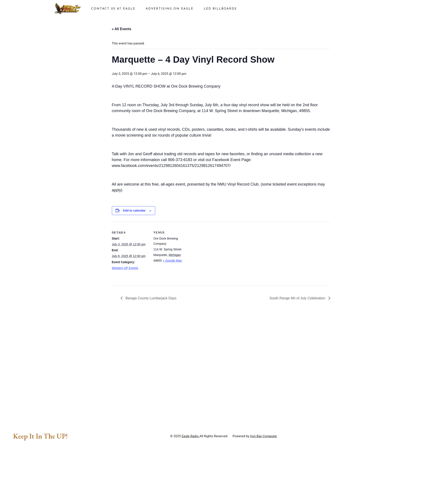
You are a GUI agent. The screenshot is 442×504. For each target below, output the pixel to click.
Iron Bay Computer (264, 466)
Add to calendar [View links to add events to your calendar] (134, 210)
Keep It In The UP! (40, 466)
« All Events (122, 29)
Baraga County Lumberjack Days (151, 298)
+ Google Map (172, 261)
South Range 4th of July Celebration (298, 298)
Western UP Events (125, 268)
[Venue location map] (218, 252)
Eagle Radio (191, 466)
